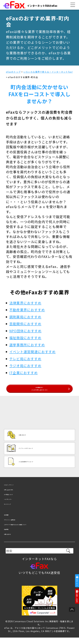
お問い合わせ (14, 540)
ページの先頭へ (72, 609)
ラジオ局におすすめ (25, 366)
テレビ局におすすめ (25, 359)
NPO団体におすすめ (25, 331)
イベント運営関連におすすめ (33, 352)
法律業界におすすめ (25, 303)
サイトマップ (14, 510)
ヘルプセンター (15, 505)
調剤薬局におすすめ (25, 317)
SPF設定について (17, 500)
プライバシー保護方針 (20, 525)
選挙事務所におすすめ (27, 345)
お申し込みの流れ (17, 495)
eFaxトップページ (17, 491)
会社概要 (10, 521)
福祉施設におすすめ (25, 338)
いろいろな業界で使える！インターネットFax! (48, 72)
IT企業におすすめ (24, 373)
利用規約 (10, 535)
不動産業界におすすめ (27, 310)
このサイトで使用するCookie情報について (35, 530)
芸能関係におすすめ (25, 324)
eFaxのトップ (13, 72)
